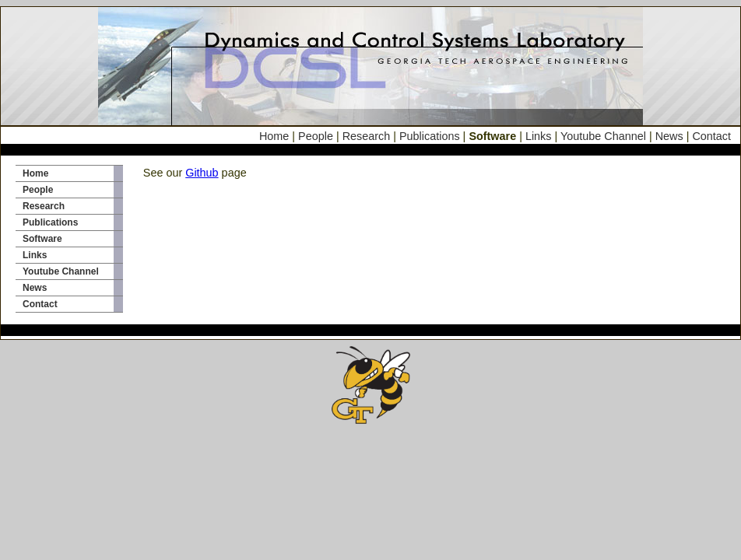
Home (276, 136)
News (669, 136)
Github (202, 173)
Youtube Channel (603, 136)
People (316, 136)
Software (42, 239)
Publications (430, 136)
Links (539, 136)
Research (367, 136)
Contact (711, 136)
